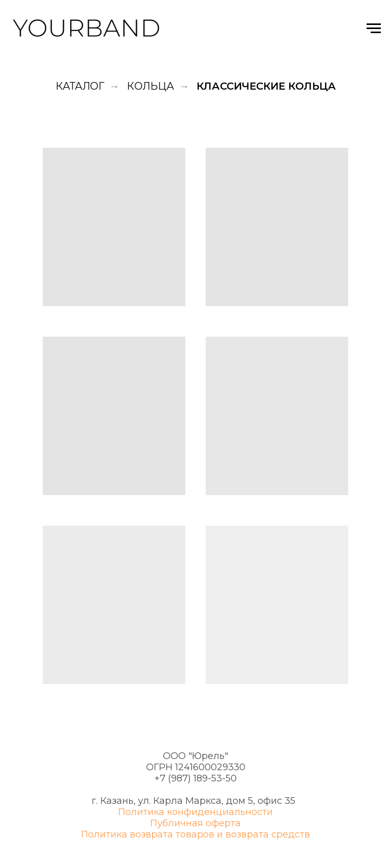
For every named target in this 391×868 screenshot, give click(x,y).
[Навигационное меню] (374, 29)
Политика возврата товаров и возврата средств (195, 834)
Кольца (150, 86)
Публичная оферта (195, 823)
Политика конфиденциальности (195, 812)
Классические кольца (266, 86)
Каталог (80, 86)
